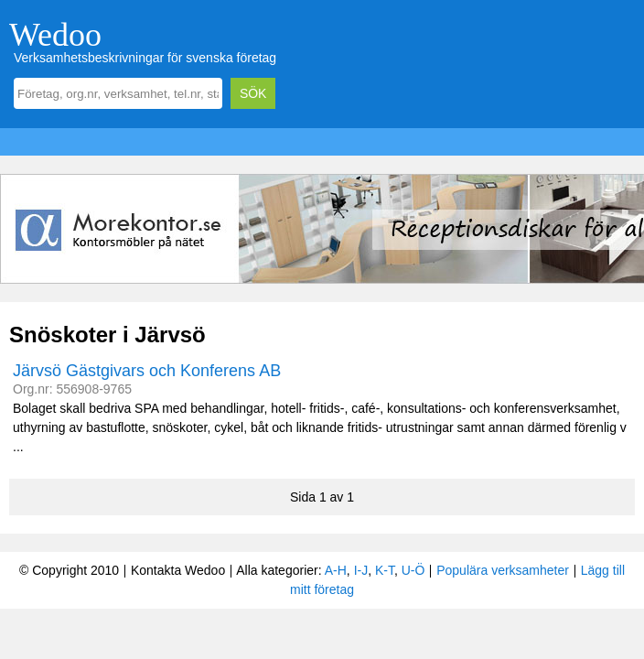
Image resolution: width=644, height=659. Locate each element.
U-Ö (413, 570)
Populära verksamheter (503, 570)
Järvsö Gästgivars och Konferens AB (147, 371)
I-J (361, 570)
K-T (385, 570)
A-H (336, 570)
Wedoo (55, 35)
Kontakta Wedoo (178, 570)
